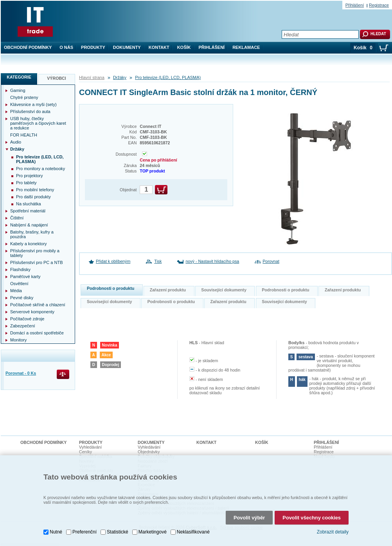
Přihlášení (212, 47)
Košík (184, 47)
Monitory (18, 340)
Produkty (93, 47)
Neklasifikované (193, 532)
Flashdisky (20, 269)
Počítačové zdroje (27, 319)
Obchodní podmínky (28, 47)
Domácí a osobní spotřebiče (37, 333)
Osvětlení (19, 284)
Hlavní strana (92, 77)
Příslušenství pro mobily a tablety (35, 253)
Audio (16, 142)
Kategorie (19, 77)
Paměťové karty (25, 277)
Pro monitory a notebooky (40, 169)
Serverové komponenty (32, 312)
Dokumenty (127, 47)
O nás (66, 47)
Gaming (18, 90)
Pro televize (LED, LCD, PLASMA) (168, 77)
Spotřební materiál (28, 211)
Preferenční (85, 532)
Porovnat (271, 261)
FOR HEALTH (24, 135)
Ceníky (85, 452)
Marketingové (153, 532)
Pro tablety (26, 183)
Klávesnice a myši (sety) (33, 104)
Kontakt (159, 47)
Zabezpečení (23, 326)
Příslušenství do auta (30, 111)
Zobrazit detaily (333, 532)
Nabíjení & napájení (29, 225)
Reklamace (246, 47)
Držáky (120, 77)
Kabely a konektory (29, 244)
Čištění (17, 218)
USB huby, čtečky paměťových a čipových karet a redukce (38, 123)
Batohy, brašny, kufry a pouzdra (32, 234)
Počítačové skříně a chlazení (38, 305)
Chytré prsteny (24, 97)
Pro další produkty (33, 197)
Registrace (379, 5)
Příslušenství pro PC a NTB (37, 262)
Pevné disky (22, 298)
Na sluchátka (29, 204)
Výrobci (57, 78)
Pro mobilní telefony (35, 190)
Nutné (56, 532)
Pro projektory (29, 176)
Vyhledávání (90, 447)
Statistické (118, 532)
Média (16, 291)
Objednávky (149, 452)
